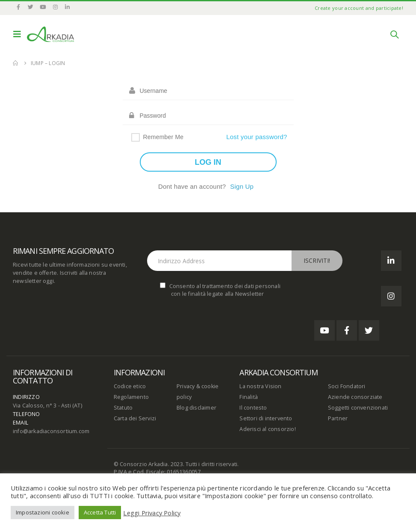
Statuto (123, 408)
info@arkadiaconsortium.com (51, 431)
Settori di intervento (266, 418)
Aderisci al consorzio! (267, 429)
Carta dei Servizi (135, 418)
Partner (338, 418)
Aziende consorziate (355, 397)
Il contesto (253, 408)
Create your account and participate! (359, 8)
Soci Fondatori (347, 386)
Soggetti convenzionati (358, 408)
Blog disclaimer (196, 408)
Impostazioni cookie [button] (43, 512)
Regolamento (131, 397)
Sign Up (242, 186)
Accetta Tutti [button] (100, 512)
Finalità (249, 397)
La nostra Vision (260, 386)
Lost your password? (257, 137)
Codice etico (130, 386)
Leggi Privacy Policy (152, 513)
